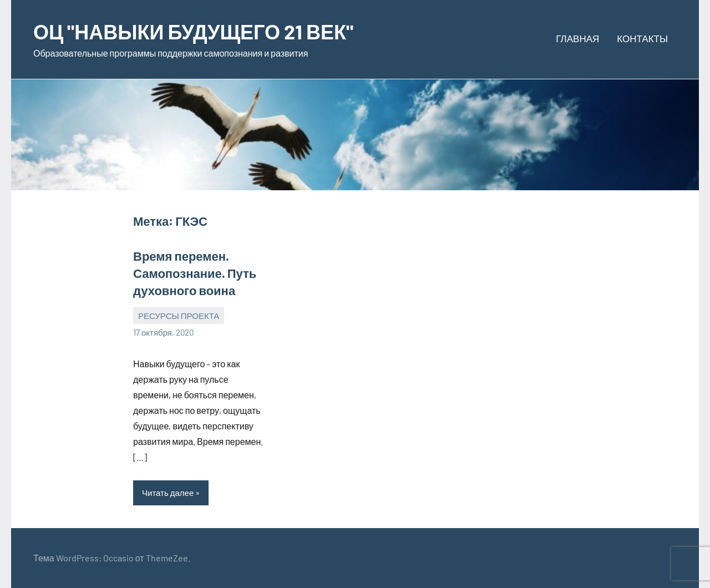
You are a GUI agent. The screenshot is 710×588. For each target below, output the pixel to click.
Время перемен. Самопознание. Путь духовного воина (195, 273)
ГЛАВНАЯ (577, 38)
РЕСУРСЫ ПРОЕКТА (179, 316)
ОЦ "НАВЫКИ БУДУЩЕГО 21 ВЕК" (193, 31)
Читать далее (168, 493)
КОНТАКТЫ (642, 38)
